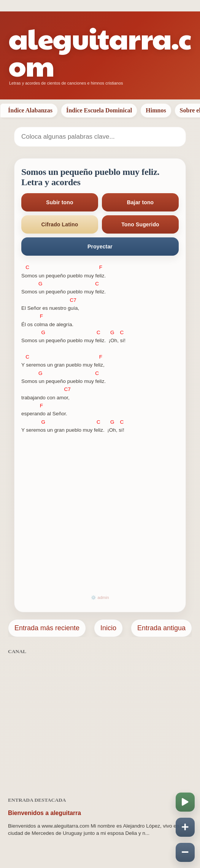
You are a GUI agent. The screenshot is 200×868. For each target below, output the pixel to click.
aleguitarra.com (100, 51)
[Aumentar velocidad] (185, 827)
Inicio (108, 628)
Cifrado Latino (60, 224)
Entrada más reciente (47, 628)
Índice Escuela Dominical (99, 110)
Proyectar (100, 247)
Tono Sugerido (140, 224)
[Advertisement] (100, 721)
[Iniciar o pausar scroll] (185, 802)
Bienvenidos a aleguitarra (44, 813)
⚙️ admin (100, 597)
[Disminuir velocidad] (185, 852)
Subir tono (60, 202)
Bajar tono (140, 202)
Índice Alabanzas (30, 110)
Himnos (156, 110)
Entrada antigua (161, 628)
